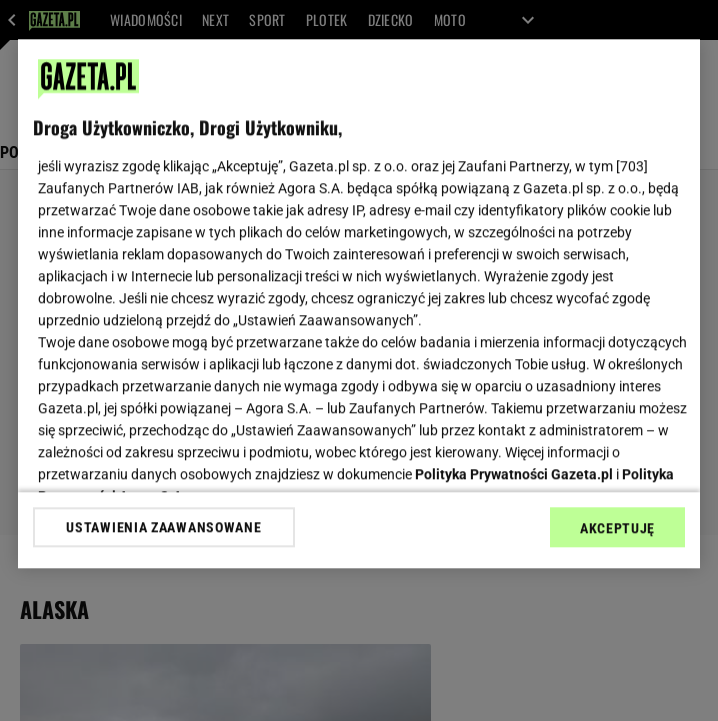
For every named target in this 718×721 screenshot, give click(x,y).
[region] (359, 303)
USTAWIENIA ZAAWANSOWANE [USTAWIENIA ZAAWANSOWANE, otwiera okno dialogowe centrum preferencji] (163, 527)
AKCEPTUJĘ (617, 528)
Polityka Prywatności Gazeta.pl (514, 474)
